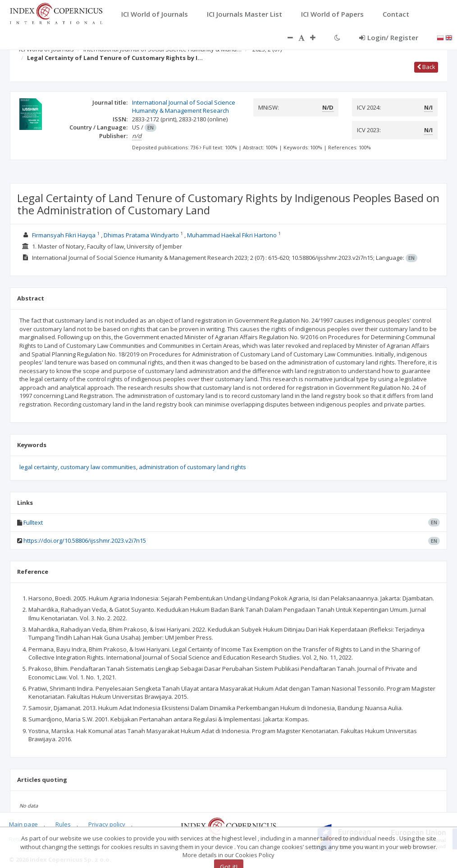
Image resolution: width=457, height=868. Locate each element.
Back (426, 67)
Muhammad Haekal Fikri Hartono (232, 235)
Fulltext (33, 522)
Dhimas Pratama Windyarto (141, 235)
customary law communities (98, 467)
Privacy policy (107, 824)
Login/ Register (389, 37)
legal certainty (39, 467)
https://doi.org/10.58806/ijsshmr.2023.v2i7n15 (85, 540)
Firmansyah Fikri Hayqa (64, 235)
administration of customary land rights (192, 467)
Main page (23, 824)
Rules (63, 824)
